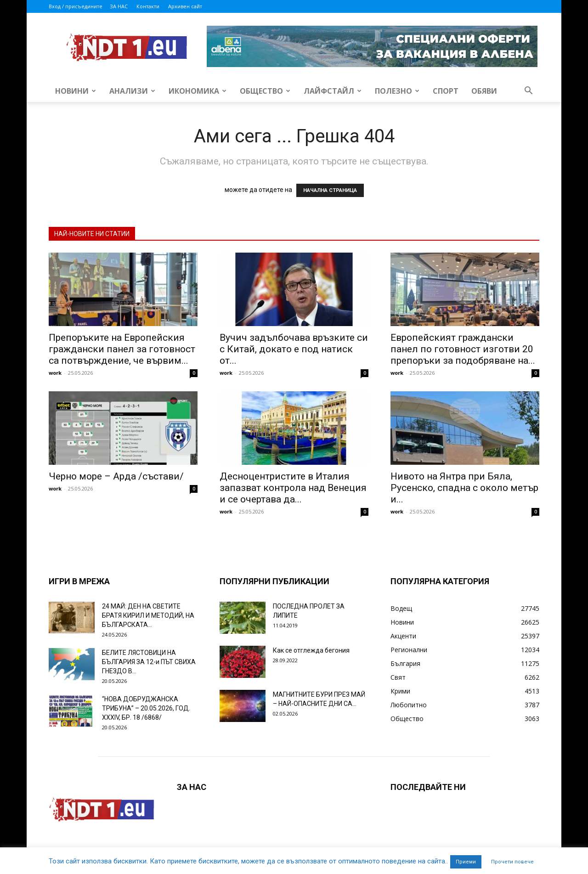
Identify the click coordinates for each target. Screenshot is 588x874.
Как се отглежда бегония (311, 650)
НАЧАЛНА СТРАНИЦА (330, 190)
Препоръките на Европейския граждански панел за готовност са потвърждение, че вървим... (122, 349)
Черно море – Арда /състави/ (116, 476)
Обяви (484, 91)
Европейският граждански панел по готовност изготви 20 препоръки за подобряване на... (463, 349)
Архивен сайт (185, 6)
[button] (528, 92)
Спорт (446, 91)
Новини (76, 91)
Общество (265, 91)
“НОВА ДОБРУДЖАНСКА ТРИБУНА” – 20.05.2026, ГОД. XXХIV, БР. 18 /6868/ (146, 708)
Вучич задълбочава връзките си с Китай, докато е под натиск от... (294, 349)
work (55, 373)
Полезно (397, 91)
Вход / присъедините (76, 6)
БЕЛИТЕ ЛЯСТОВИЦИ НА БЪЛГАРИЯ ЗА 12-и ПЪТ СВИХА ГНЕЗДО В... (149, 662)
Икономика (198, 91)
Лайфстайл (333, 91)
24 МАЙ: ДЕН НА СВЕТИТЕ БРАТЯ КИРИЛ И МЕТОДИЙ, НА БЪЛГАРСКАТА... (148, 615)
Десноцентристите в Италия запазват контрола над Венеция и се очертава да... (293, 488)
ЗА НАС (119, 6)
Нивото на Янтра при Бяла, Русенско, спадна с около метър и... (464, 488)
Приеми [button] (466, 862)
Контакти (148, 6)
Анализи (132, 91)
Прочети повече (512, 862)
